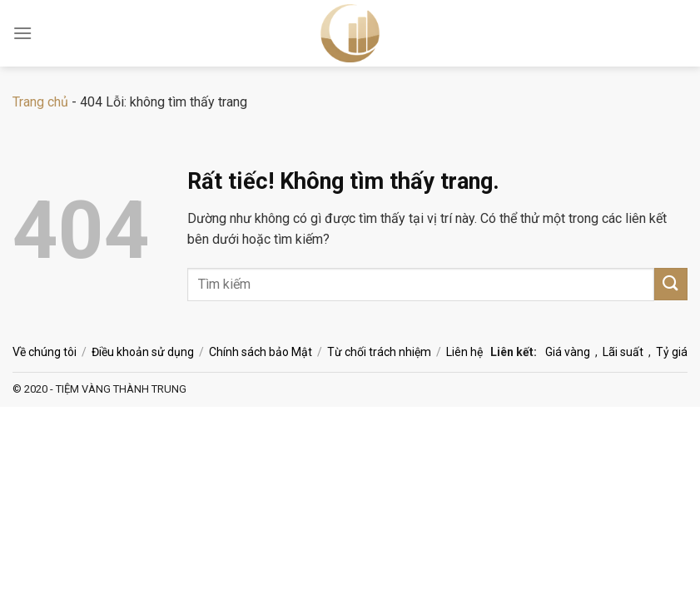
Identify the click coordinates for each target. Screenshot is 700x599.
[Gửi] (671, 284)
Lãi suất (623, 352)
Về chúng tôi (45, 352)
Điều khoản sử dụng (143, 352)
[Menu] (22, 33)
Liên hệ (464, 352)
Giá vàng (568, 352)
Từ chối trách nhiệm (379, 352)
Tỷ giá (672, 352)
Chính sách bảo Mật (261, 352)
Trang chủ (40, 102)
